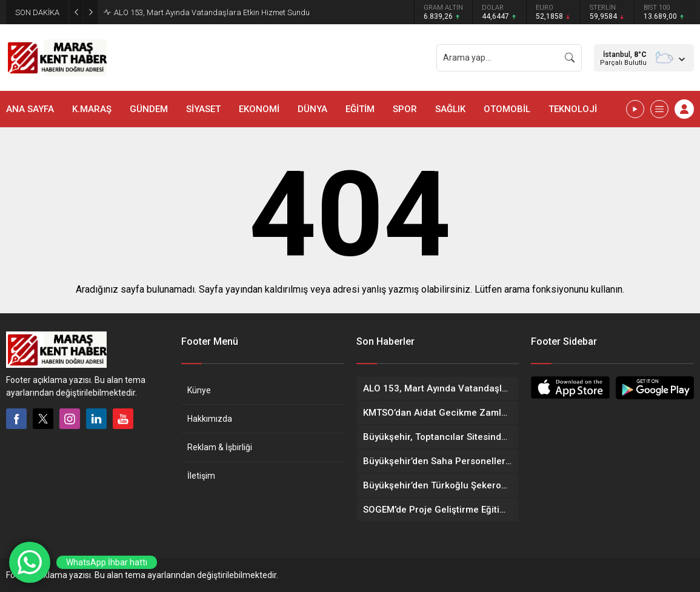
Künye (199, 390)
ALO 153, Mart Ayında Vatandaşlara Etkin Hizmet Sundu (212, 12)
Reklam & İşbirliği (220, 447)
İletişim (201, 476)
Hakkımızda (210, 419)
